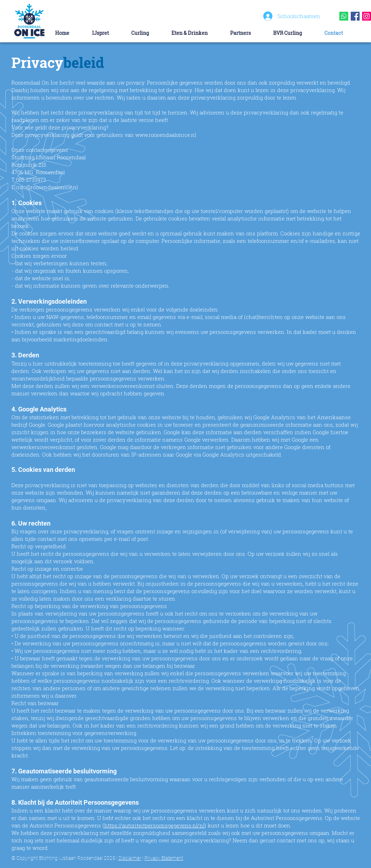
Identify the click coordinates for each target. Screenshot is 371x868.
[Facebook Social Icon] (355, 16)
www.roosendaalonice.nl (166, 135)
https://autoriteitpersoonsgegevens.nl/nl (154, 825)
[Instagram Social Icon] (367, 16)
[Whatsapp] (344, 16)
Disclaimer (130, 858)
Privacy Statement (164, 858)
